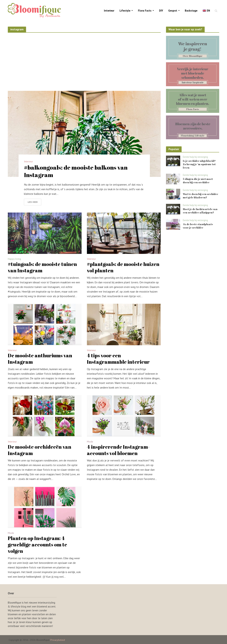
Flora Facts (145, 11)
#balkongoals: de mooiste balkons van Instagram (76, 171)
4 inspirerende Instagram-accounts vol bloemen (118, 450)
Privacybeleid (58, 640)
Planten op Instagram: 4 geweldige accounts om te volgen (37, 544)
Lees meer (33, 202)
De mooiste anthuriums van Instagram (40, 359)
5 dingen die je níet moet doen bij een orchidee (198, 181)
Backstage (191, 11)
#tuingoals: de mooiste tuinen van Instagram (42, 267)
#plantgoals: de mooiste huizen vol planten (123, 267)
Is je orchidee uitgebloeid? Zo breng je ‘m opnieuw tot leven (199, 164)
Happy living (14, 259)
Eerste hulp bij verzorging (195, 157)
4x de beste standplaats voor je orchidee (198, 226)
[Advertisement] (84, 61)
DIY (161, 11)
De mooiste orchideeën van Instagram (40, 450)
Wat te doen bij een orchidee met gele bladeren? (200, 196)
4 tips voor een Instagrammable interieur (118, 359)
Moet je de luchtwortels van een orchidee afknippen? (200, 211)
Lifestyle (125, 11)
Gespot (173, 11)
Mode (90, 442)
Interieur (109, 11)
